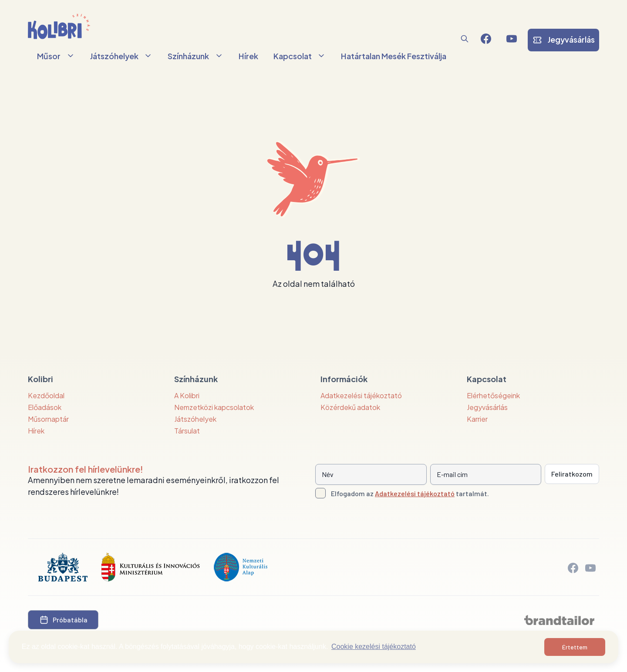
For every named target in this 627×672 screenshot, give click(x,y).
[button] (465, 39)
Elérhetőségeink (493, 395)
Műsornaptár (48, 419)
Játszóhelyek (195, 419)
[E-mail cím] (486, 474)
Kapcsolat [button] (300, 56)
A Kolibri (187, 395)
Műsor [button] (56, 56)
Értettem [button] (575, 647)
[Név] (371, 474)
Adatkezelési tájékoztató (361, 395)
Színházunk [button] (196, 56)
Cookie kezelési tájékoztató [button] (374, 647)
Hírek (248, 56)
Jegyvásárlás (487, 407)
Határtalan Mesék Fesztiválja (394, 56)
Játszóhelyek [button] (121, 56)
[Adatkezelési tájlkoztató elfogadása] (320, 493)
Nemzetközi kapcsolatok (214, 407)
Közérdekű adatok (350, 407)
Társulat (187, 431)
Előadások (45, 407)
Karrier (477, 419)
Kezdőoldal (46, 395)
